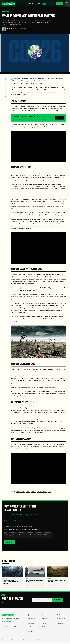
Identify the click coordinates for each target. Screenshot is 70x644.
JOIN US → (60, 118)
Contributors (31, 625)
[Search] (66, 4)
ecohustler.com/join (7, 623)
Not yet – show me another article (14, 547)
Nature (38, 4)
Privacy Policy (31, 641)
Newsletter (30, 633)
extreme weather (52, 191)
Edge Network (43, 641)
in (15, 628)
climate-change (20, 491)
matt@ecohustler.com (62, 619)
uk (50, 491)
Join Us (59, 4)
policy (33, 491)
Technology (32, 4)
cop (28, 491)
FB (6, 86)
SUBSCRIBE (57, 601)
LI (6, 90)
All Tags (44, 627)
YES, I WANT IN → (13, 543)
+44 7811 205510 (61, 622)
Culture (44, 4)
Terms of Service (23, 641)
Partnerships (60, 625)
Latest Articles (31, 619)
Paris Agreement (42, 491)
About (29, 627)
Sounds (51, 4)
